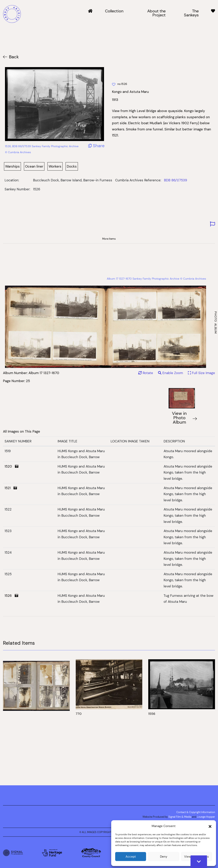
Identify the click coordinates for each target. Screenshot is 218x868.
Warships (12, 166)
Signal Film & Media (180, 817)
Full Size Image (201, 373)
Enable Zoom (171, 373)
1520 (11, 466)
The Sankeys (191, 13)
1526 (11, 596)
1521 (11, 488)
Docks (72, 166)
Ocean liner (34, 166)
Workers (55, 166)
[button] (210, 826)
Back (14, 57)
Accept (131, 857)
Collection (114, 11)
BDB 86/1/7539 (176, 180)
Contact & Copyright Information (196, 812)
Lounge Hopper (206, 817)
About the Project (156, 13)
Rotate (146, 373)
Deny (164, 857)
